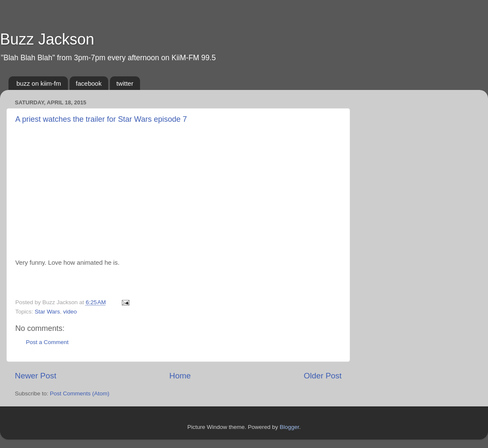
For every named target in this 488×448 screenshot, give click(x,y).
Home (180, 376)
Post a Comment (47, 342)
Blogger (289, 427)
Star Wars (48, 312)
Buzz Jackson (47, 39)
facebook (89, 83)
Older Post (323, 376)
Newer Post (36, 376)
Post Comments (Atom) (80, 393)
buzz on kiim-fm (39, 83)
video (70, 312)
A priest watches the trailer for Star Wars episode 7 (101, 119)
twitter (125, 83)
